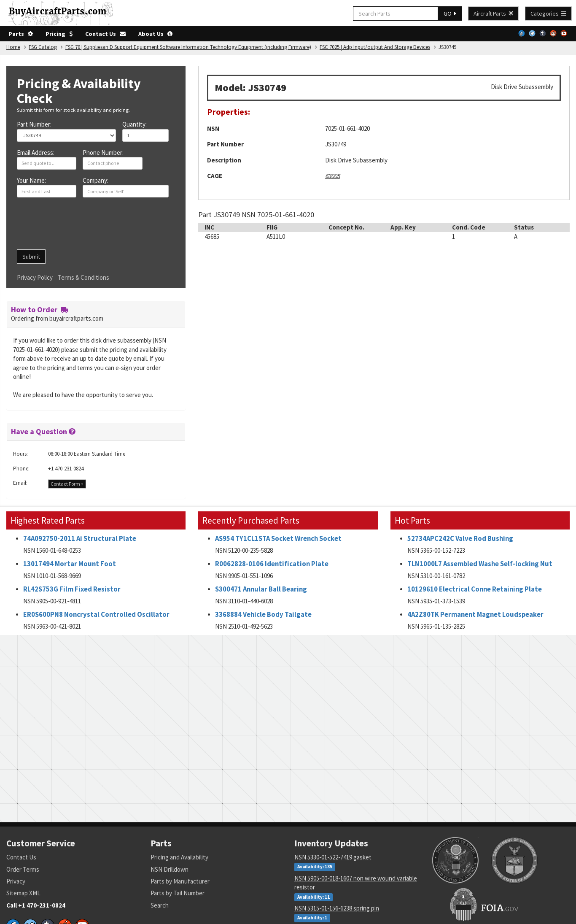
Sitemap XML (23, 893)
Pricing (59, 34)
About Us (155, 34)
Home (13, 47)
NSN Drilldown (170, 869)
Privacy (16, 881)
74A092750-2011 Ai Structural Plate (80, 539)
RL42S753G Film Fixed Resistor (72, 589)
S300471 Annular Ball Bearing (261, 589)
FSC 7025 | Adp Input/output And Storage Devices (375, 47)
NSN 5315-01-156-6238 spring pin (337, 908)
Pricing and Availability (179, 857)
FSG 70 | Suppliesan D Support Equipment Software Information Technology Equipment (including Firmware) (188, 47)
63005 (332, 176)
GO (450, 14)
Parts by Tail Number (178, 893)
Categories (548, 14)
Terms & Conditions (83, 277)
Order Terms (23, 869)
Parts (21, 34)
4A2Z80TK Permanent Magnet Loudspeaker (475, 615)
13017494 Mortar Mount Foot (70, 564)
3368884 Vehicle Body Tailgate (263, 615)
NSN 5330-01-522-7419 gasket (333, 857)
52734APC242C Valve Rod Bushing (460, 539)
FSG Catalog (43, 47)
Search (160, 905)
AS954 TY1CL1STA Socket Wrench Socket (278, 539)
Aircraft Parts (493, 14)
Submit (31, 257)
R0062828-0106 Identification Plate (272, 564)
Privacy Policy (35, 277)
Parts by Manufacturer (180, 881)
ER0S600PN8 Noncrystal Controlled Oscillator (96, 615)
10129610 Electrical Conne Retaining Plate (475, 589)
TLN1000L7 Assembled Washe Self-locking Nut (480, 564)
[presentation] (81, 227)
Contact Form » (67, 484)
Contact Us (105, 34)
